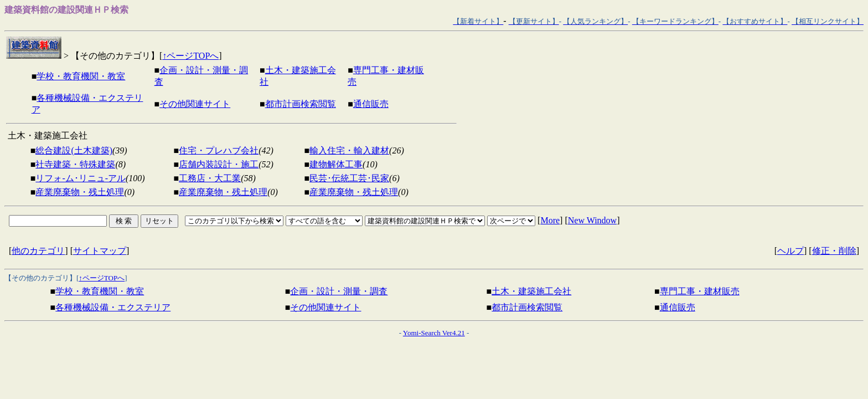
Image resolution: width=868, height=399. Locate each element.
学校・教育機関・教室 (81, 76)
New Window (592, 220)
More (550, 220)
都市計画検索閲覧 (301, 104)
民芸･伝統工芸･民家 (349, 178)
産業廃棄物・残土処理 (80, 192)
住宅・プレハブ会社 (219, 150)
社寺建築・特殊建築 (75, 164)
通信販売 (371, 104)
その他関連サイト (195, 104)
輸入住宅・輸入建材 (349, 150)
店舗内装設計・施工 (219, 164)
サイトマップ (100, 251)
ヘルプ (790, 251)
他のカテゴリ (38, 251)
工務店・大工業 (210, 178)
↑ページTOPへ (190, 56)
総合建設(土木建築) (74, 150)
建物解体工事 (336, 164)
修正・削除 (834, 251)
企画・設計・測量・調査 (339, 291)
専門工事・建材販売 (700, 291)
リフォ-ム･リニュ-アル (81, 178)
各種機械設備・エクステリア (113, 307)
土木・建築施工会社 (531, 291)
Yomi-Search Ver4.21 (434, 333)
